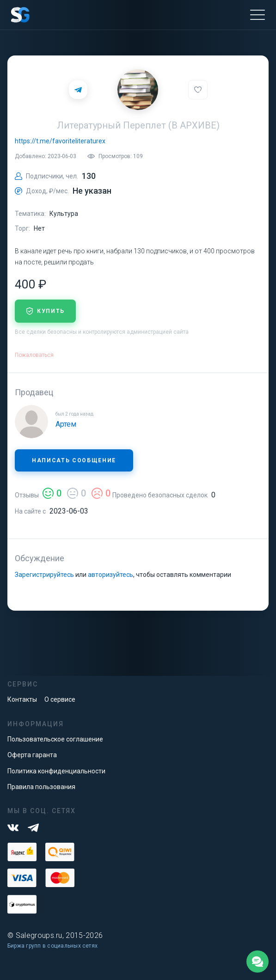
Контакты (22, 699)
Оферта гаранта (32, 755)
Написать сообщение (74, 460)
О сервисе (60, 699)
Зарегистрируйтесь (44, 575)
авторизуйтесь (110, 575)
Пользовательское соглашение (55, 739)
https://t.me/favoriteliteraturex (60, 141)
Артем (66, 424)
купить (45, 311)
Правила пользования (41, 787)
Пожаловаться (34, 355)
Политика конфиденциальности (56, 771)
